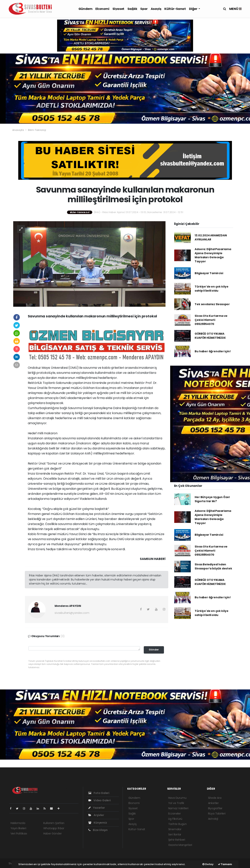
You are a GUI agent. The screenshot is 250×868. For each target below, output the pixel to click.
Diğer (193, 9)
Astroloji (213, 819)
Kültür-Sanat (175, 9)
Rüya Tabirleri (217, 814)
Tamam (225, 864)
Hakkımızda (18, 823)
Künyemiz (98, 823)
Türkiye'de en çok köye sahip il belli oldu (212, 289)
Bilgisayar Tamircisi (209, 273)
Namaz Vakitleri (178, 808)
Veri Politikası (19, 833)
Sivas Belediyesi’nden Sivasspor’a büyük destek (213, 566)
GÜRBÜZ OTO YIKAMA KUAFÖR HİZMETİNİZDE (210, 336)
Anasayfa (18, 130)
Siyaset (118, 9)
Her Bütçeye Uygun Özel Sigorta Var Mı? (212, 499)
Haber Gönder (53, 833)
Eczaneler (175, 814)
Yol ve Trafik (176, 803)
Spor (144, 9)
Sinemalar (175, 829)
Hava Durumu (177, 798)
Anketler (213, 803)
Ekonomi (102, 9)
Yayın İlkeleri (18, 828)
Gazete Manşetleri (180, 845)
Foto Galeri (99, 793)
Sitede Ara (215, 798)
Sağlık (132, 9)
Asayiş (156, 9)
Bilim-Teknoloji (37, 130)
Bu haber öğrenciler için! (213, 351)
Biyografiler (215, 808)
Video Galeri (100, 800)
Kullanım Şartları (54, 823)
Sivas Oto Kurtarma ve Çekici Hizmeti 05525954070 (211, 320)
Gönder (154, 650)
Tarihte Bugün (178, 824)
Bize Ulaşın (98, 830)
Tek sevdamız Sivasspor (212, 304)
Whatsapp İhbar (54, 828)
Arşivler (96, 815)
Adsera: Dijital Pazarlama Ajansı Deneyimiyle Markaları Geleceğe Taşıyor (213, 255)
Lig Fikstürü (175, 819)
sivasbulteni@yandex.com (72, 613)
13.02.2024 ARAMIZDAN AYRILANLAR (211, 237)
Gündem (85, 9)
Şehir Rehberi (177, 840)
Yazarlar (97, 808)
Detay (208, 864)
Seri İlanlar (175, 834)
